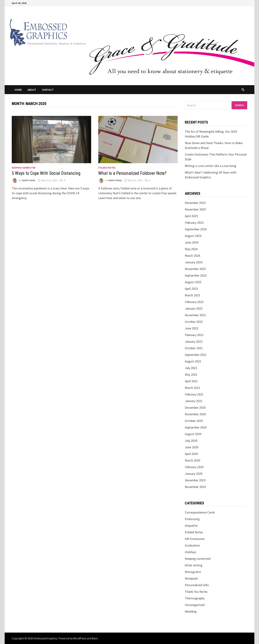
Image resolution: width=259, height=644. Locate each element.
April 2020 (191, 454)
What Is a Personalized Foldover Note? (132, 173)
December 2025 (195, 203)
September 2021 (196, 355)
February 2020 (194, 467)
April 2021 (191, 381)
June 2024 (192, 242)
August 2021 (193, 361)
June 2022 (192, 328)
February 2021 (194, 394)
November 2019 (195, 487)
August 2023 (193, 282)
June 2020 (192, 447)
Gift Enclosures (195, 539)
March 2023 (192, 295)
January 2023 (194, 308)
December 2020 (195, 408)
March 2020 (192, 460)
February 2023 (194, 302)
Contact (48, 90)
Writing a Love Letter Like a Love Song (210, 166)
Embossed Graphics (45, 638)
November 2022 (195, 315)
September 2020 (196, 427)
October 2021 (194, 348)
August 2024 (193, 236)
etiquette (191, 526)
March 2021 (192, 388)
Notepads (191, 578)
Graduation (192, 545)
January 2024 (194, 262)
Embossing (192, 519)
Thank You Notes (196, 592)
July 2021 (191, 368)
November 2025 (195, 209)
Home (18, 90)
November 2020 (195, 414)
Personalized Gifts (197, 585)
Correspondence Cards (200, 512)
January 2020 (194, 474)
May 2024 (191, 249)
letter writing (194, 565)
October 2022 (194, 322)
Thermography (195, 598)
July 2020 (191, 441)
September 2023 (196, 275)
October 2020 (194, 421)
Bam (95, 638)
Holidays (191, 552)
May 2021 (191, 374)
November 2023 (195, 269)
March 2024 (192, 256)
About (32, 90)
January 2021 (194, 401)
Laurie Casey (29, 180)
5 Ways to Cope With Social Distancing (46, 173)
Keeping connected (24, 168)
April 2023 (191, 289)
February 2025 (194, 223)
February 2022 (194, 335)
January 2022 (194, 341)
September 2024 (196, 229)
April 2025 (191, 216)
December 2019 (195, 480)
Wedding (191, 611)
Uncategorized (195, 605)
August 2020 (193, 434)
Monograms (193, 572)
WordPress (80, 638)
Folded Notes (107, 168)
